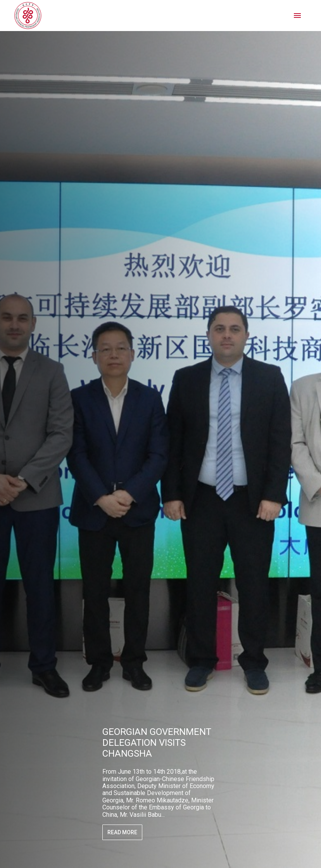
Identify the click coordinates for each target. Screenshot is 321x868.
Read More (122, 832)
